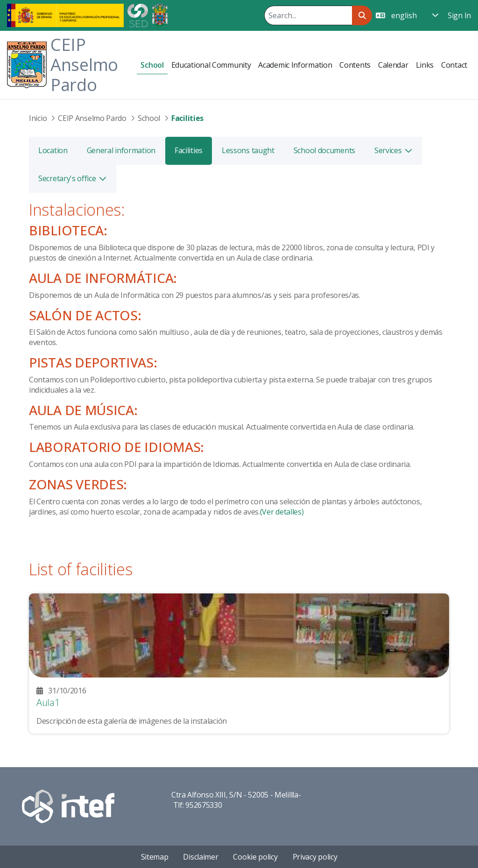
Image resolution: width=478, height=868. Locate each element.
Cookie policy (255, 857)
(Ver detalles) (282, 512)
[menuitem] (152, 65)
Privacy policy (315, 857)
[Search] (308, 15)
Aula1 (48, 702)
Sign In (459, 15)
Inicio (38, 118)
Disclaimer (200, 857)
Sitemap (155, 857)
